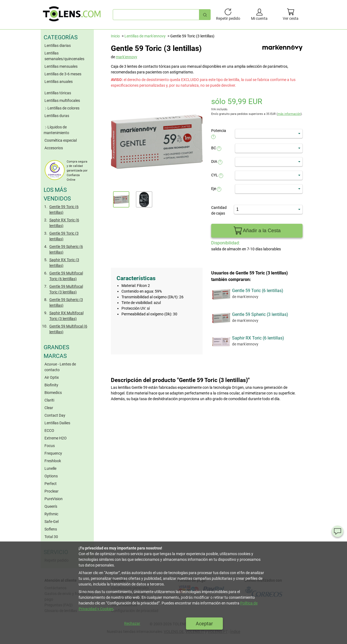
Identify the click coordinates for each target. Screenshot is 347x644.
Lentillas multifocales (62, 101)
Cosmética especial (61, 140)
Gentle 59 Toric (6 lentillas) (64, 210)
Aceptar (204, 624)
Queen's (51, 506)
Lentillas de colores (62, 108)
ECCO (49, 431)
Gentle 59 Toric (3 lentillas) (64, 236)
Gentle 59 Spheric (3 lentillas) (66, 302)
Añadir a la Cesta (257, 231)
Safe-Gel (52, 522)
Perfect (51, 484)
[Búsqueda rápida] (205, 14)
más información (289, 114)
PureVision (54, 499)
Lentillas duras (57, 116)
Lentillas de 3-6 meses (63, 74)
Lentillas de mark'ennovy (145, 36)
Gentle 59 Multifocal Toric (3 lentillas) (66, 289)
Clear (49, 408)
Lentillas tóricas (58, 93)
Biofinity (51, 385)
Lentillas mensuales (61, 66)
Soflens (51, 529)
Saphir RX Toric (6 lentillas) (64, 223)
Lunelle (50, 468)
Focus (50, 446)
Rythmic (51, 514)
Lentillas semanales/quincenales (64, 56)
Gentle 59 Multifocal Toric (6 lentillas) (66, 276)
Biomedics (53, 393)
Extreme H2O (56, 438)
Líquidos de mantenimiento (56, 130)
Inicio (115, 36)
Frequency (53, 453)
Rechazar (132, 623)
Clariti (49, 400)
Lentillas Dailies (57, 423)
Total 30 (51, 537)
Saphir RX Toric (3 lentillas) (64, 263)
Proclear (52, 491)
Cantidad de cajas (219, 210)
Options (51, 476)
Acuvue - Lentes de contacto (60, 367)
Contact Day (55, 415)
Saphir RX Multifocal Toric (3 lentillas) (66, 316)
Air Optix (52, 377)
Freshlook (53, 461)
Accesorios (54, 148)
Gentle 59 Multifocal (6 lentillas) (68, 329)
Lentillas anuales (59, 82)
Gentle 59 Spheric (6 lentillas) (66, 249)
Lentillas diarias (58, 46)
